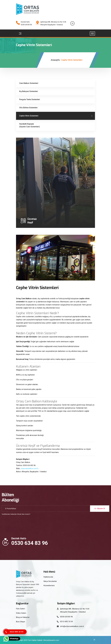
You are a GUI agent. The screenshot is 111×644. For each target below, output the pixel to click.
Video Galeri (21, 613)
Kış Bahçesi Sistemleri (29, 91)
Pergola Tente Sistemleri (30, 99)
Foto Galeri (20, 609)
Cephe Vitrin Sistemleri (29, 116)
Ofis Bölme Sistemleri (28, 108)
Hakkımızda (48, 577)
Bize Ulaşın (21, 622)
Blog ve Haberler (23, 617)
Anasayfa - (56, 60)
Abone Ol (100, 509)
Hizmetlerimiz (49, 586)
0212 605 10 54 (66, 622)
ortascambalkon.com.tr (29, 468)
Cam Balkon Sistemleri (29, 83)
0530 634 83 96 (30, 543)
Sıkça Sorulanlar (50, 581)
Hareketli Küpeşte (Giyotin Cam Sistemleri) (29, 125)
